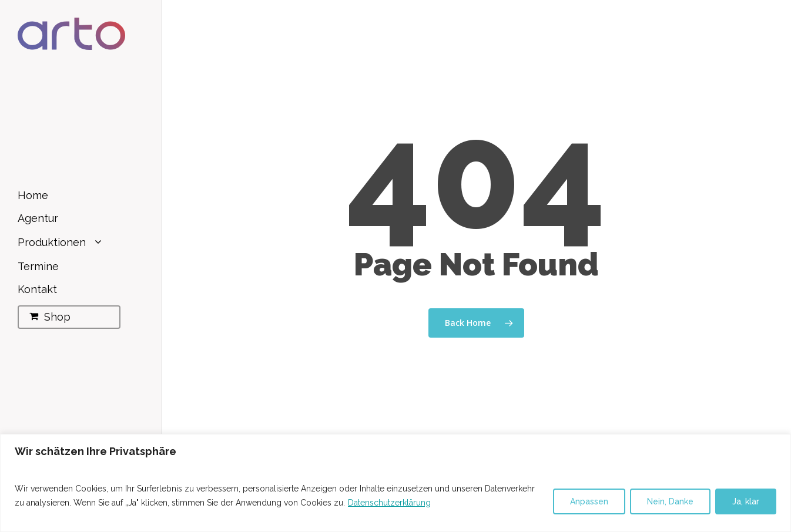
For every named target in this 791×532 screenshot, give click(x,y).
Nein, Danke (670, 501)
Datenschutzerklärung (389, 503)
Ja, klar (746, 501)
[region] (395, 483)
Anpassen (589, 501)
